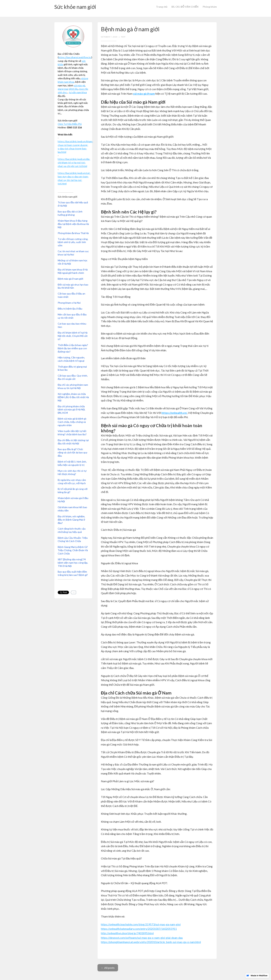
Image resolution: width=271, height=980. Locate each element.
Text (123, 37)
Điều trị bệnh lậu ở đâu (70, 309)
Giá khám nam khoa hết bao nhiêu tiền (72, 509)
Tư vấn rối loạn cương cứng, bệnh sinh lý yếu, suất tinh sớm (73, 242)
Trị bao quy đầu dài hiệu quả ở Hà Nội (73, 204)
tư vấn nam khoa (78, 92)
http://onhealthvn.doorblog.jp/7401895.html (127, 933)
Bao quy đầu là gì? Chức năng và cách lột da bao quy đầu (73, 452)
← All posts (108, 968)
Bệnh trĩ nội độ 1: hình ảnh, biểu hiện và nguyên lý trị (72, 463)
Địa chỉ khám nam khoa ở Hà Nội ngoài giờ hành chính (73, 271)
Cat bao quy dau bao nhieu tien (72, 325)
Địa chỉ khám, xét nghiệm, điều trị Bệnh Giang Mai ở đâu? (71, 520)
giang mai (63, 89)
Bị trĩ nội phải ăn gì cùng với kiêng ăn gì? (73, 491)
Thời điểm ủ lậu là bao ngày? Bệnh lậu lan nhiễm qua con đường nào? (73, 348)
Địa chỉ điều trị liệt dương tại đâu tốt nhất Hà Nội (73, 442)
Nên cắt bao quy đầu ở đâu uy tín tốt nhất (72, 316)
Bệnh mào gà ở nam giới (70, 279)
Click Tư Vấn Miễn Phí (70, 124)
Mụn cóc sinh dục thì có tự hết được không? (72, 472)
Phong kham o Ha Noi (69, 303)
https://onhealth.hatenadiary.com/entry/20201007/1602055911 (139, 929)
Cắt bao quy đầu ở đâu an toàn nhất (71, 295)
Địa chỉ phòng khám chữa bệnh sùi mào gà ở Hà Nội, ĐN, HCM (71, 410)
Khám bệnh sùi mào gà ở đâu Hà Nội (73, 500)
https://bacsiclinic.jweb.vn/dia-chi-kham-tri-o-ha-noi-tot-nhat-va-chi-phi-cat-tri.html (74, 163)
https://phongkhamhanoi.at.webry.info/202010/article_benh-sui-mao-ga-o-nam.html (151, 942)
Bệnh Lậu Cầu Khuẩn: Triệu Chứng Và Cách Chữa (73, 539)
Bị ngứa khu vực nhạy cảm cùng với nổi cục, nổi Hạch (72, 482)
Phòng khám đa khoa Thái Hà (73, 233)
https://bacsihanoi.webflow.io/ (75, 57)
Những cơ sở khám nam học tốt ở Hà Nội (73, 262)
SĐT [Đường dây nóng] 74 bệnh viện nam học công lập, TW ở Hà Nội (73, 563)
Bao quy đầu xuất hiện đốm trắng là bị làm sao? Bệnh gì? (73, 573)
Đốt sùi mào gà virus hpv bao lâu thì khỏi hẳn (73, 286)
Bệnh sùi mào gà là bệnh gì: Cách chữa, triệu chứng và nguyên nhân (72, 422)
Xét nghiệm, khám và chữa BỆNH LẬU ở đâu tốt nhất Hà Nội (73, 397)
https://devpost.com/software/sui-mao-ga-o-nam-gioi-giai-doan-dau (142, 938)
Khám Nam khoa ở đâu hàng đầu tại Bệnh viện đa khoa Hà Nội (73, 224)
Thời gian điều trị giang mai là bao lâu (72, 368)
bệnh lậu (73, 89)
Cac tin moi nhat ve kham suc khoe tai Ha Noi (73, 253)
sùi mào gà (79, 85)
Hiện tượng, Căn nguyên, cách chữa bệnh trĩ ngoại (71, 359)
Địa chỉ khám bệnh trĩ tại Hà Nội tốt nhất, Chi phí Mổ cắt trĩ (73, 336)
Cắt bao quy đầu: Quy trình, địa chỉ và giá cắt (73, 377)
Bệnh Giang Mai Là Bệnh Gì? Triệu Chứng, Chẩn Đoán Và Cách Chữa (73, 550)
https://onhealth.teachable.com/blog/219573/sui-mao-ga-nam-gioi (141, 924)
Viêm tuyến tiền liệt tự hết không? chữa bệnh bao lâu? (72, 433)
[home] (75, 8)
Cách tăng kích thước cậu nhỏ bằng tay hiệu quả (72, 530)
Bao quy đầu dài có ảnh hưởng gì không (70, 213)
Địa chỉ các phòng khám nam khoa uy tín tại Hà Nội (73, 386)
